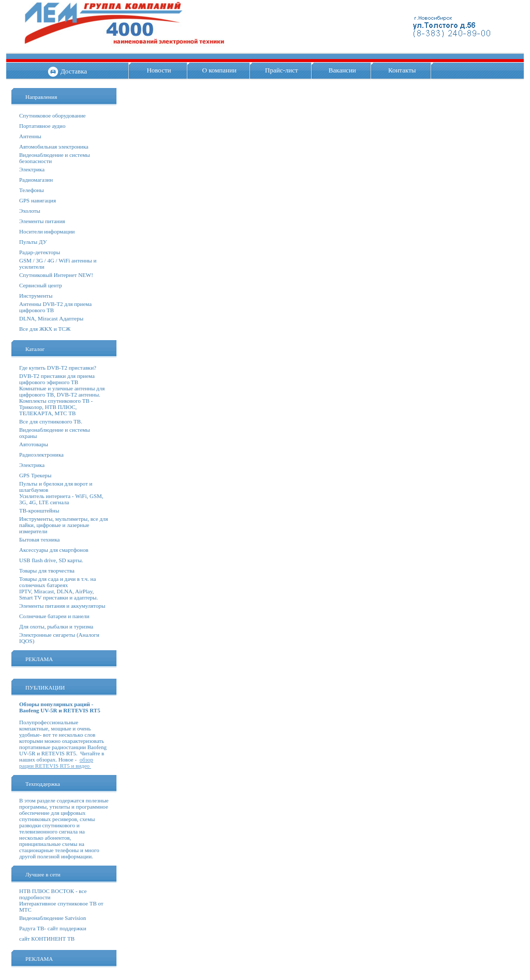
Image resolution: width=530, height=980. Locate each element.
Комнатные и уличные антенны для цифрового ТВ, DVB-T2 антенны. (62, 391)
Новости (159, 70)
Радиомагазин (36, 180)
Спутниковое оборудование (52, 115)
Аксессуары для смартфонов (54, 550)
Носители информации (47, 231)
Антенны (30, 136)
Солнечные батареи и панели (54, 616)
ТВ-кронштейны (39, 510)
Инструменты (36, 296)
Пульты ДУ (33, 242)
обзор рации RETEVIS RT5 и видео (56, 763)
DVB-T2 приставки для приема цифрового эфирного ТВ (57, 379)
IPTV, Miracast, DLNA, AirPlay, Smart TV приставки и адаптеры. (58, 594)
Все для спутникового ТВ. (51, 421)
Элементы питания (42, 221)
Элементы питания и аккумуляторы (62, 606)
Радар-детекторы (40, 252)
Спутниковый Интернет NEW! (56, 275)
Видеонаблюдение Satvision (53, 918)
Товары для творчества (47, 571)
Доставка (74, 71)
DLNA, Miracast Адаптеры (51, 318)
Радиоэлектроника (41, 455)
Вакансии (342, 70)
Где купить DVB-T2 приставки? (58, 368)
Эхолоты (30, 211)
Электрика (32, 169)
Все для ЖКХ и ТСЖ (45, 329)
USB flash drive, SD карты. (51, 560)
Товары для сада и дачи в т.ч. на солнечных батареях (57, 582)
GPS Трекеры (35, 475)
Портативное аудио (42, 126)
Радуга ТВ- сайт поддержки (53, 928)
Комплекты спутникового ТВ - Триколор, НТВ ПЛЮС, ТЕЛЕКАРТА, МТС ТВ (56, 407)
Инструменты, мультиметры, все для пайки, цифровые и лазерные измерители (64, 525)
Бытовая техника (40, 539)
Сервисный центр (41, 285)
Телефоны (32, 190)
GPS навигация (38, 200)
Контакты (402, 70)
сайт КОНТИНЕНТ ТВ (47, 939)
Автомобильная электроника (54, 147)
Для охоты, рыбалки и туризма (56, 626)
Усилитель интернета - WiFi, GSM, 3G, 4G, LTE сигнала (61, 499)
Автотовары (34, 444)
